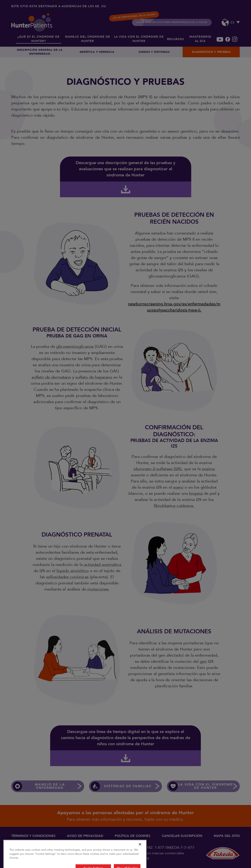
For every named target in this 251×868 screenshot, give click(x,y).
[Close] (140, 854)
